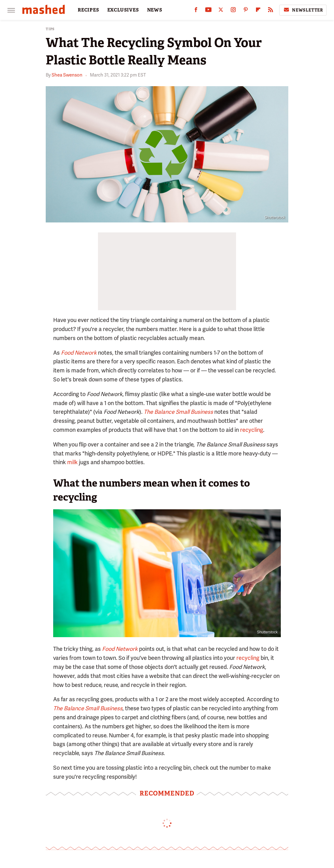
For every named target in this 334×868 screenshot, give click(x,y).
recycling (252, 430)
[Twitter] (221, 11)
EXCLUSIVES (123, 10)
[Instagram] (233, 11)
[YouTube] (208, 11)
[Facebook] (196, 11)
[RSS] (271, 11)
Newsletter (303, 10)
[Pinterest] (246, 11)
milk (72, 462)
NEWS (155, 10)
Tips (50, 29)
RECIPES (88, 10)
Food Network (79, 353)
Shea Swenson (67, 75)
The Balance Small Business (178, 412)
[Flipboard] (258, 11)
